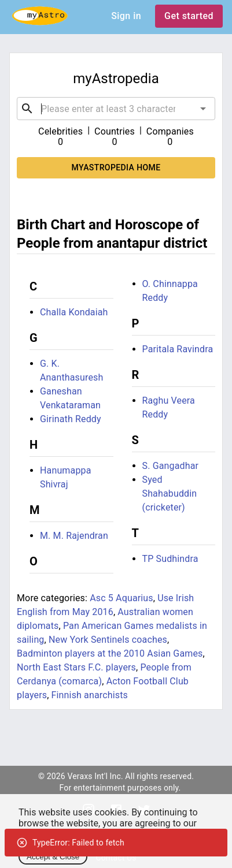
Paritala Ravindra (178, 349)
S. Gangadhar (171, 466)
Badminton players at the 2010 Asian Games (110, 653)
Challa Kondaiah (74, 312)
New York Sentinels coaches (108, 640)
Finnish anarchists (90, 695)
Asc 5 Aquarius (121, 598)
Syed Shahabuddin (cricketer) (170, 493)
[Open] (203, 109)
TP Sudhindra (170, 559)
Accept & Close (53, 857)
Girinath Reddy (71, 419)
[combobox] (116, 109)
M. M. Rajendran (74, 536)
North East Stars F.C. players (76, 667)
